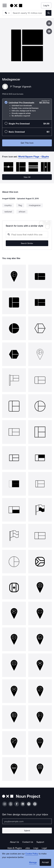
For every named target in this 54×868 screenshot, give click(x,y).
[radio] (27, 109)
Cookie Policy (32, 854)
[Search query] (27, 235)
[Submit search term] (49, 13)
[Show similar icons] (49, 31)
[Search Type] (7, 13)
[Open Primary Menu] (5, 6)
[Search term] (29, 13)
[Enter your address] (27, 821)
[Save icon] (49, 23)
